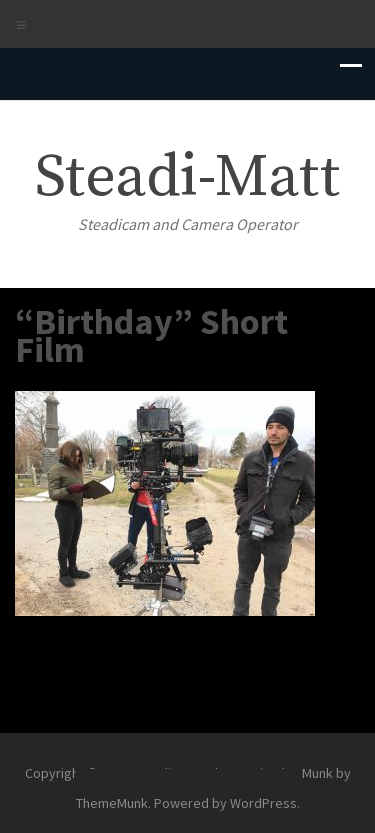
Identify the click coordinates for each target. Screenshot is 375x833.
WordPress (263, 803)
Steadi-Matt (187, 177)
